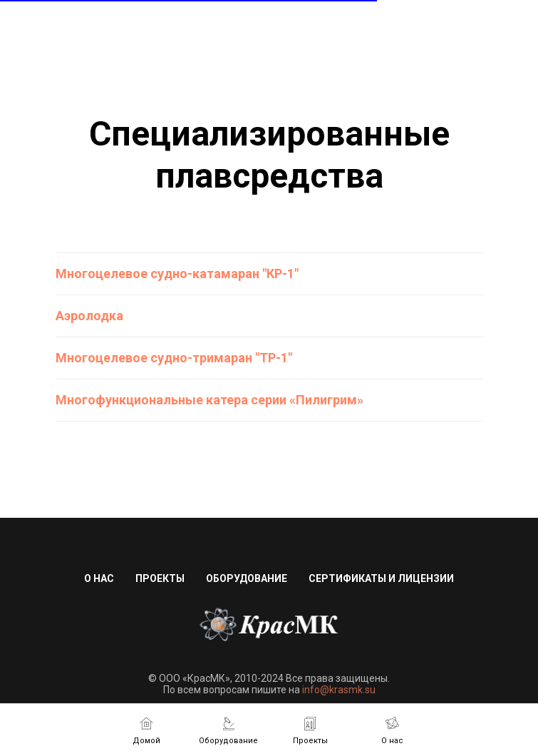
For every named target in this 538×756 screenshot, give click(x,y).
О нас (99, 578)
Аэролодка (89, 316)
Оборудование (247, 578)
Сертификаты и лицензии (381, 578)
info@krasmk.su (339, 690)
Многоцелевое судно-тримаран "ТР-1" (174, 358)
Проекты (160, 578)
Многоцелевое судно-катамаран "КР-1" (177, 274)
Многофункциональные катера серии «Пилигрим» (209, 400)
